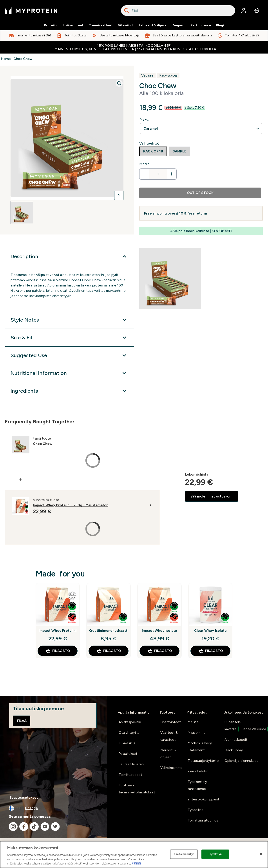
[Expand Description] (70, 256)
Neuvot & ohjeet (168, 754)
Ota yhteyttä (129, 733)
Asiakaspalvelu (130, 722)
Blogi (220, 25)
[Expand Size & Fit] (70, 338)
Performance (201, 25)
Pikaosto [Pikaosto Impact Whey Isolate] (160, 651)
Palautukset (128, 754)
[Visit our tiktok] (34, 827)
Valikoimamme (171, 768)
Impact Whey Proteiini (58, 631)
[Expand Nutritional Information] (70, 373)
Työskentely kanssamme (197, 785)
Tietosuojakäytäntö (203, 761)
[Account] (244, 11)
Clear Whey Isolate (211, 631)
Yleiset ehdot (198, 771)
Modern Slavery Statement (200, 747)
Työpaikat (195, 810)
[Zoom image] (119, 83)
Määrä (144, 164)
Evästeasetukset (24, 797)
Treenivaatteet (101, 25)
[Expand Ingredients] (70, 391)
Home (6, 59)
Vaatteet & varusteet (169, 736)
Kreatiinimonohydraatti (109, 631)
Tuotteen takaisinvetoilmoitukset (137, 789)
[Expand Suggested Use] (70, 355)
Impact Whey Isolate (160, 631)
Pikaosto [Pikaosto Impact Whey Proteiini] (58, 651)
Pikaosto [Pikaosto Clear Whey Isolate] (211, 651)
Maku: (145, 119)
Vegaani (179, 25)
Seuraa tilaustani (131, 764)
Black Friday (234, 750)
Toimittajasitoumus (203, 820)
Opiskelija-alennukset (241, 761)
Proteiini (51, 25)
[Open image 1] (22, 213)
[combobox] (178, 11)
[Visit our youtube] (45, 827)
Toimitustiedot (130, 775)
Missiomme (196, 733)
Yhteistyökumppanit (203, 799)
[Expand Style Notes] (70, 320)
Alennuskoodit (236, 740)
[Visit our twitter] (55, 827)
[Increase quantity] (172, 174)
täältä (136, 864)
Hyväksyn (215, 854)
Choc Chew (23, 59)
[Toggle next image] (119, 195)
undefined (201, 129)
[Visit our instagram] (13, 827)
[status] (158, 174)
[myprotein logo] (31, 11)
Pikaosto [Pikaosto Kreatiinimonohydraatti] (109, 651)
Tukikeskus (127, 743)
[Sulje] (261, 854)
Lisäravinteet (73, 25)
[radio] (153, 151)
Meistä (193, 722)
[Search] (127, 11)
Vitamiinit (126, 25)
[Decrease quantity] (144, 174)
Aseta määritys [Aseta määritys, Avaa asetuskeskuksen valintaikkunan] (184, 854)
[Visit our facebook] (24, 827)
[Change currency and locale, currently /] (54, 808)
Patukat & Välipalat (153, 25)
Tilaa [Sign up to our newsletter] (22, 721)
